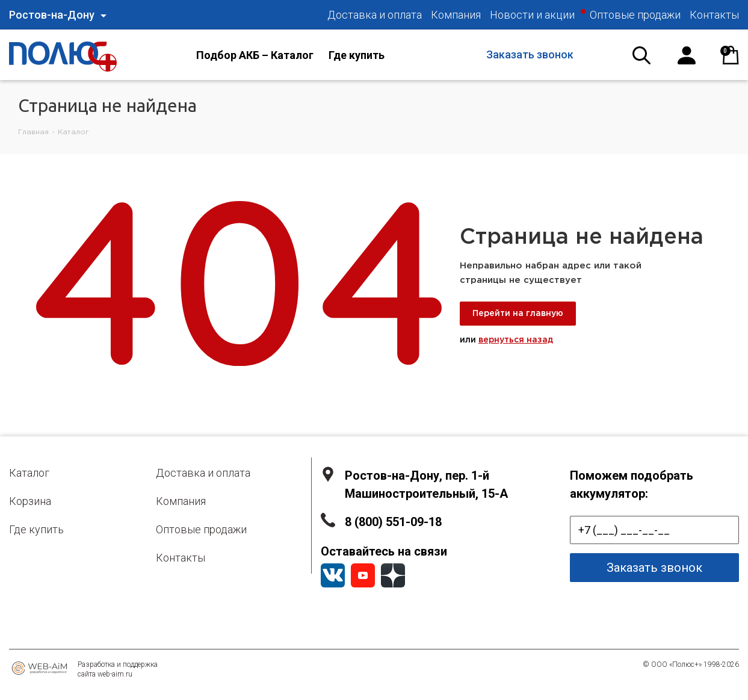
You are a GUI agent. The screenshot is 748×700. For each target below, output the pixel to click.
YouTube (363, 575)
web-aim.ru (115, 674)
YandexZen (393, 575)
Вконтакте (333, 575)
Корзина (30, 501)
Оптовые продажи (201, 529)
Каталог (29, 473)
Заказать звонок (530, 54)
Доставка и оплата (203, 473)
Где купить (36, 529)
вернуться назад (516, 340)
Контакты (181, 558)
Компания (181, 501)
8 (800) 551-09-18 (393, 522)
